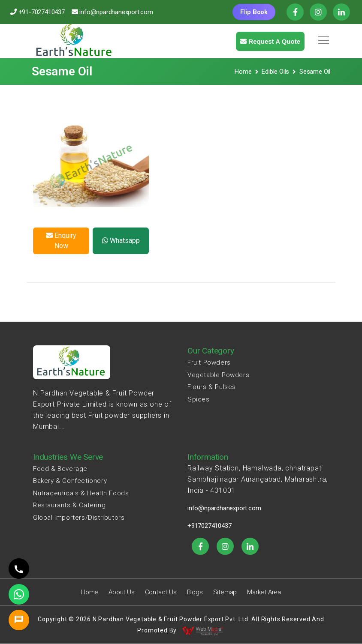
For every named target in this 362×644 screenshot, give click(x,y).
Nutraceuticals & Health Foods (81, 493)
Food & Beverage (60, 469)
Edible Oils (275, 72)
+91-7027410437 (42, 12)
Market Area (264, 592)
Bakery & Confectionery (70, 481)
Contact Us (161, 592)
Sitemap (225, 592)
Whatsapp (121, 241)
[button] (322, 37)
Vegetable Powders (218, 375)
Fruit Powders (209, 362)
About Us (121, 592)
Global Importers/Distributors (79, 518)
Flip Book (254, 12)
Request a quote (270, 41)
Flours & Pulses (212, 387)
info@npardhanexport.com (116, 12)
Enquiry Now (61, 241)
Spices (199, 399)
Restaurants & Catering (69, 505)
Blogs (195, 592)
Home (243, 72)
